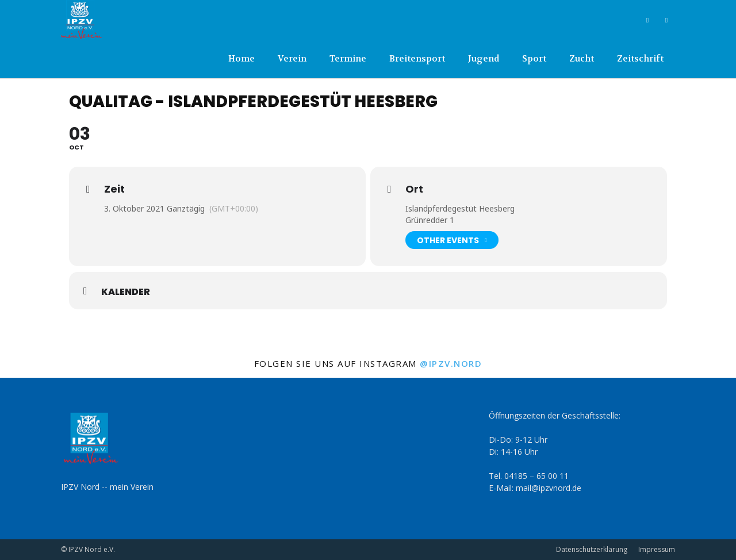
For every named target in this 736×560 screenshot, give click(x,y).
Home (241, 59)
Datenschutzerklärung (592, 549)
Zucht (582, 59)
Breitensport (417, 59)
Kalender (126, 292)
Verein (292, 59)
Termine (348, 59)
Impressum (657, 549)
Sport (534, 59)
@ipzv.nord (451, 363)
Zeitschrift (640, 59)
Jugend (484, 59)
